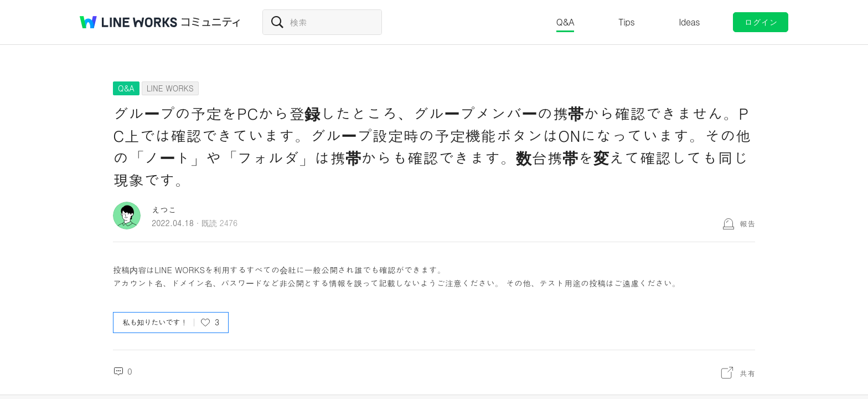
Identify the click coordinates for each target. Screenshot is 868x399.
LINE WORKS (170, 88)
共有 (747, 373)
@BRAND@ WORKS (128, 22)
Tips (626, 22)
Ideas (689, 22)
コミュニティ (211, 22)
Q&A (565, 22)
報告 (747, 223)
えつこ (164, 210)
